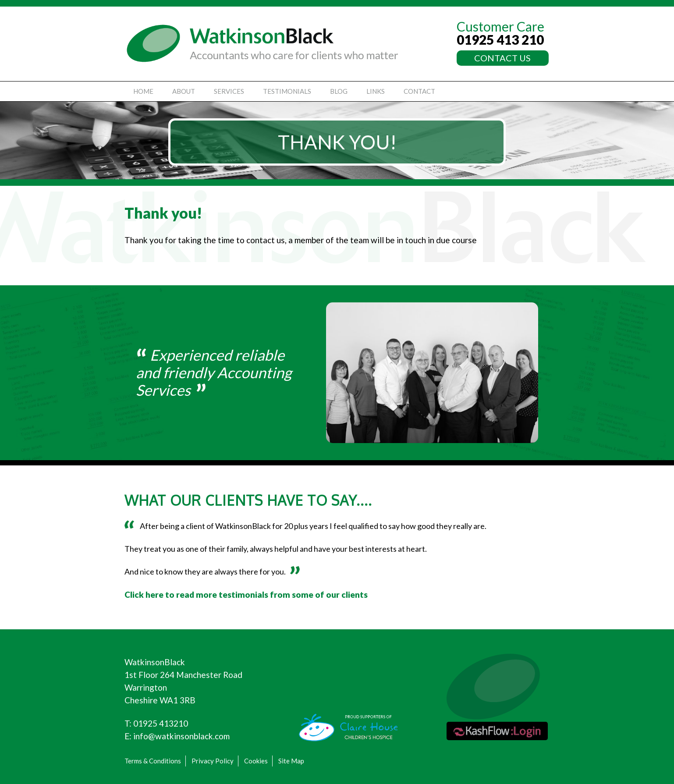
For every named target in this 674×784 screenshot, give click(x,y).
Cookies (256, 761)
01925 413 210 (500, 39)
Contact (419, 91)
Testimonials (287, 91)
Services (229, 91)
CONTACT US (502, 58)
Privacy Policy (213, 761)
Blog (339, 91)
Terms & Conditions (153, 761)
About (184, 91)
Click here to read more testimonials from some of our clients (246, 594)
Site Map (291, 761)
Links (376, 91)
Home (143, 91)
